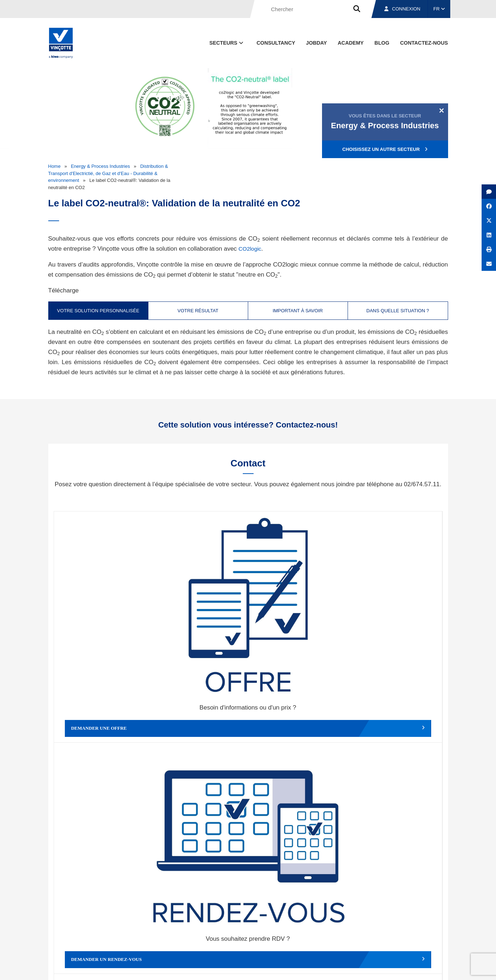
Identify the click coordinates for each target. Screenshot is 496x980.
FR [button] (439, 9)
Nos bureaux (346, 934)
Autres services (297, 721)
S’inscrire (398, 852)
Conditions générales (172, 968)
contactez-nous (424, 43)
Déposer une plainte (199, 721)
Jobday (316, 43)
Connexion (402, 9)
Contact (435, 934)
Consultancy (276, 43)
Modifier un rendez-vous (297, 603)
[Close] (441, 110)
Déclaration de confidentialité (414, 968)
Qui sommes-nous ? (285, 934)
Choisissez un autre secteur (385, 149)
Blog (382, 43)
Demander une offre (102, 603)
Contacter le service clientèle (395, 603)
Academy (351, 43)
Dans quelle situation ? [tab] (398, 311)
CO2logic (251, 249)
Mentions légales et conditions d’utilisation (242, 968)
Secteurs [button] (227, 43)
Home (55, 166)
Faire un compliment (102, 721)
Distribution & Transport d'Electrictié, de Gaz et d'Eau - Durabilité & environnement (108, 173)
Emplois (394, 934)
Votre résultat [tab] (198, 311)
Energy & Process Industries (100, 166)
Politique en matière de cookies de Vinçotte (334, 968)
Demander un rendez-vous (199, 603)
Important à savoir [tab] (298, 311)
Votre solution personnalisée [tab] (98, 311)
